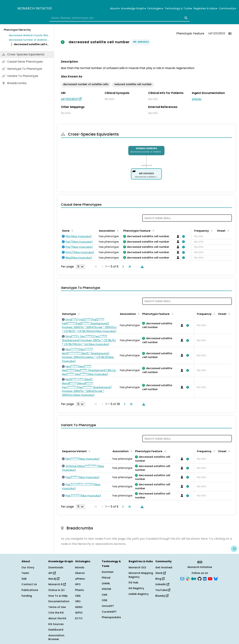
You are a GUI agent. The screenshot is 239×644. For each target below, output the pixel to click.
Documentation (59, 601)
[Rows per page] (80, 267)
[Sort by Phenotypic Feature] (153, 230)
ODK (105, 600)
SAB (24, 579)
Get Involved (164, 567)
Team (25, 573)
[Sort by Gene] (72, 230)
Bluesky (162, 596)
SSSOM (106, 589)
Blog (160, 579)
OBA (78, 596)
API (52, 573)
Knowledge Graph (133, 9)
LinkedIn (162, 584)
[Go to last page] (129, 267)
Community (227, 9)
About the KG (57, 618)
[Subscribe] (182, 578)
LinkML (106, 583)
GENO (79, 607)
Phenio (80, 590)
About (115, 9)
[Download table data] (142, 267)
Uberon (80, 573)
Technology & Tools (178, 9)
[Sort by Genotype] (78, 314)
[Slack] (188, 578)
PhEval (106, 578)
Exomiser (108, 572)
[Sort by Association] (117, 230)
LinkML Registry (139, 594)
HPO (78, 584)
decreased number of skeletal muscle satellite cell (29, 40)
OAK (105, 595)
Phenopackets (111, 617)
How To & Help (58, 596)
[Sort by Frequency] (211, 230)
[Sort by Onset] (228, 230)
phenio (197, 99)
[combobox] (119, 18)
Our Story (28, 567)
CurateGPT (109, 612)
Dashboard (56, 630)
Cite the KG (56, 613)
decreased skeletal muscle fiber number (29, 35)
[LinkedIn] (205, 578)
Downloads (56, 567)
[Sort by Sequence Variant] (89, 451)
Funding (27, 596)
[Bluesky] (216, 578)
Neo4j (54, 579)
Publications (30, 590)
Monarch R (57, 584)
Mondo (80, 567)
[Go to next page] (122, 267)
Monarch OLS (137, 567)
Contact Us (29, 584)
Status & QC (57, 590)
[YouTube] (210, 578)
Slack (161, 573)
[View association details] (183, 236)
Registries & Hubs (205, 9)
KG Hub (133, 583)
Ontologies (155, 9)
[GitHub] (200, 578)
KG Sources (56, 624)
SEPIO (79, 613)
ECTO (79, 618)
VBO (78, 601)
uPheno (80, 579)
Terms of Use (57, 607)
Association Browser (56, 637)
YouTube (163, 590)
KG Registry (136, 588)
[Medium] (194, 578)
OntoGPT (108, 606)
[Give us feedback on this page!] (234, 549)
